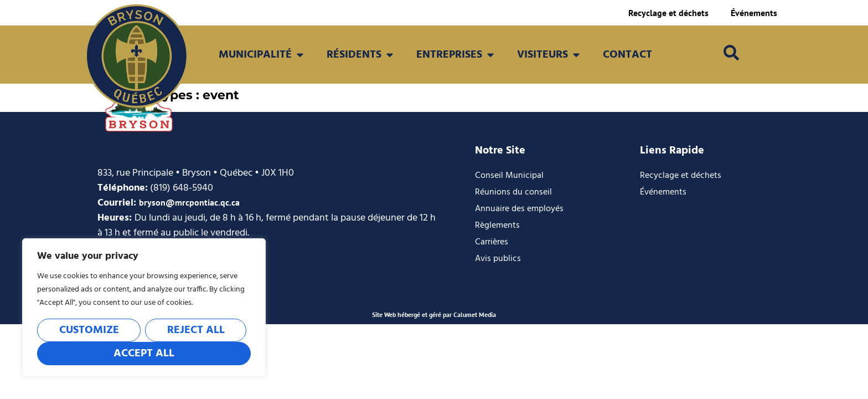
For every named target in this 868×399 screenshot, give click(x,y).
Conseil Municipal (509, 176)
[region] (144, 308)
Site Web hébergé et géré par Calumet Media (434, 314)
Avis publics (498, 259)
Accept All (144, 354)
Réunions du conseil (513, 192)
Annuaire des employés (519, 209)
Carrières (492, 242)
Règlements (497, 226)
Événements (754, 13)
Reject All (196, 330)
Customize (89, 330)
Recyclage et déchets (668, 13)
